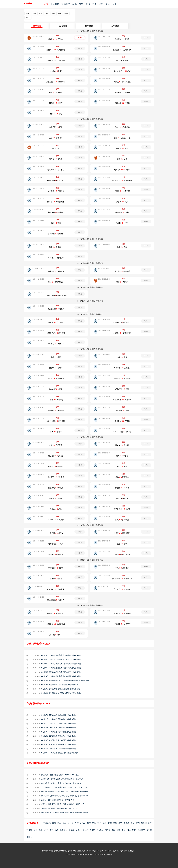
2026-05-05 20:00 (38, 597)
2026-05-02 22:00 (38, 418)
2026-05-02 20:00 (104, 376)
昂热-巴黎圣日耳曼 (122, 138)
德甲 (53, 13)
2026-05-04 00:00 (38, 530)
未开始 (146, 38)
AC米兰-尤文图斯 (56, 258)
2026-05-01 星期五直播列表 (91, 314)
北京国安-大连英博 (122, 624)
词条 (94, 4)
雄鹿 (89, 823)
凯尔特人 (63, 830)
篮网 (138, 823)
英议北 (79, 830)
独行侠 (144, 823)
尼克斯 (126, 823)
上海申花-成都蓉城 (56, 344)
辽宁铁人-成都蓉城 (122, 589)
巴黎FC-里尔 (122, 223)
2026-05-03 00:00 (38, 442)
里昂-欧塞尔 (122, 60)
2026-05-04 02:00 (38, 541)
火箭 (54, 823)
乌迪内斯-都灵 (56, 389)
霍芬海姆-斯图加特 (56, 410)
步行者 (71, 823)
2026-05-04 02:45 (104, 541)
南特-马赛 (56, 357)
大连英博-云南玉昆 (56, 191)
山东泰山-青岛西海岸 (122, 333)
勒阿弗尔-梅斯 (122, 212)
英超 (34, 13)
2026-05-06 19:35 (38, 621)
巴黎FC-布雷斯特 (56, 520)
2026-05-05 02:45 (104, 565)
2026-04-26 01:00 (104, 135)
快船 (105, 823)
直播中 (80, 38)
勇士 (59, 823)
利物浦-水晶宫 (56, 103)
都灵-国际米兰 (56, 247)
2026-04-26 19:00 (38, 178)
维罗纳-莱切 (122, 148)
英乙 (56, 830)
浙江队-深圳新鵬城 (56, 378)
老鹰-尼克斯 (122, 282)
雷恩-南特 (56, 223)
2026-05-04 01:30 (104, 530)
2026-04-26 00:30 (104, 124)
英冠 (113, 830)
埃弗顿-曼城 (56, 579)
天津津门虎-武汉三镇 (56, 333)
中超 (66, 13)
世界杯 (29, 830)
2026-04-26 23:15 (104, 209)
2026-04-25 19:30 (38, 47)
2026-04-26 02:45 (104, 146)
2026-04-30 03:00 (38, 306)
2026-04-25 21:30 (104, 68)
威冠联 (149, 830)
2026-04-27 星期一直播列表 (91, 239)
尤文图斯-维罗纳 (56, 533)
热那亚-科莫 (122, 202)
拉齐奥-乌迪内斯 (122, 271)
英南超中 (141, 830)
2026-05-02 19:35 (38, 376)
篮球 (150, 823)
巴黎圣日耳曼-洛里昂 (122, 432)
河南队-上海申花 (122, 191)
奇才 (77, 823)
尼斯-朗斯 (122, 466)
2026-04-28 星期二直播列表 (91, 263)
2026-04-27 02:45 (104, 244)
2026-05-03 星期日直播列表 (91, 437)
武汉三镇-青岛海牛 (122, 613)
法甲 (60, 13)
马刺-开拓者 (56, 39)
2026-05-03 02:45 (38, 464)
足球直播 (55, 4)
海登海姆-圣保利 (122, 92)
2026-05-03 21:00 (104, 474)
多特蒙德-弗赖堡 (56, 234)
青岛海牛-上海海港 (122, 368)
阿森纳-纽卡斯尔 (122, 127)
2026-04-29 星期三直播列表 (91, 287)
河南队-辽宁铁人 (56, 322)
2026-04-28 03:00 (38, 279)
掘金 (133, 823)
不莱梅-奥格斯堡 (56, 400)
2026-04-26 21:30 (38, 209)
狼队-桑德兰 (56, 432)
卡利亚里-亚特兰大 (56, 271)
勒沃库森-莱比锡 (56, 456)
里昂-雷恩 (122, 544)
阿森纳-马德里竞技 (56, 613)
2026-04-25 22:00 (38, 100)
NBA (28, 18)
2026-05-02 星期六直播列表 (91, 349)
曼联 (120, 823)
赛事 (108, 4)
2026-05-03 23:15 (38, 506)
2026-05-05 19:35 (38, 586)
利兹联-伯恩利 (56, 368)
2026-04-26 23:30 (38, 231)
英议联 (71, 830)
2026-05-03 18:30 (38, 474)
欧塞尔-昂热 (56, 509)
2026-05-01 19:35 (38, 330)
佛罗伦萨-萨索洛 (122, 170)
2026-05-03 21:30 (38, 496)
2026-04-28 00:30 (38, 268)
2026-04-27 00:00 (38, 244)
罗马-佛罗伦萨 (122, 568)
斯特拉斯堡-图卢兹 (122, 509)
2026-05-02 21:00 (38, 386)
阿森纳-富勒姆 (122, 445)
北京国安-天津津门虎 (122, 50)
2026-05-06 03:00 (38, 611)
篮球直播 (66, 4)
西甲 (41, 13)
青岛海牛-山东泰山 (56, 170)
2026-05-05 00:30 (38, 565)
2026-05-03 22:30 (104, 496)
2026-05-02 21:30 (104, 386)
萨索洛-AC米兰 (122, 488)
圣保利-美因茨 (56, 498)
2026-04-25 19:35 (104, 47)
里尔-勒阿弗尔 (122, 477)
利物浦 (107, 830)
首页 (46, 4)
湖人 (99, 823)
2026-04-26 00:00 (38, 124)
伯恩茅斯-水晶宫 (56, 488)
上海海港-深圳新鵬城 (56, 624)
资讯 (88, 4)
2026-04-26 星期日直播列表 (91, 119)
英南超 (86, 830)
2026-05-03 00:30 (104, 442)
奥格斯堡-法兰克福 (56, 82)
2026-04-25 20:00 (38, 58)
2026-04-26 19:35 (38, 188)
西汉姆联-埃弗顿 (122, 103)
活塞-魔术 (56, 148)
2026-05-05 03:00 (38, 576)
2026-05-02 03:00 (38, 365)
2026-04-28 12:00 (104, 279)
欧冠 (28, 13)
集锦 (81, 4)
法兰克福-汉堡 (122, 410)
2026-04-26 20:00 (104, 188)
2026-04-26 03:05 (38, 156)
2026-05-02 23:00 (104, 429)
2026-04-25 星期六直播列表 (91, 31)
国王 (64, 823)
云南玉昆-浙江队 (56, 635)
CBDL (29, 837)
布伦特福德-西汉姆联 (56, 421)
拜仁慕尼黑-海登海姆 (122, 400)
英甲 (51, 830)
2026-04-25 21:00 (104, 58)
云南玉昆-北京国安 (122, 378)
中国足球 (47, 823)
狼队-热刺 (56, 114)
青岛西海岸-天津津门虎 (122, 579)
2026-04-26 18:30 (104, 167)
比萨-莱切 (122, 357)
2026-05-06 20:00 (38, 632)
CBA (134, 830)
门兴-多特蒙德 (122, 520)
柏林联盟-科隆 (122, 389)
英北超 (93, 830)
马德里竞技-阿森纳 (56, 309)
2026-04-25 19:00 (104, 36)
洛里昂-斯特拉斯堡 (56, 202)
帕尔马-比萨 (56, 71)
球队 (101, 4)
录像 (75, 4)
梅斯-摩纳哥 (122, 456)
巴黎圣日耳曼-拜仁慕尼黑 (56, 295)
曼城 (115, 823)
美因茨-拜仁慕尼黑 (122, 82)
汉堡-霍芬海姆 (56, 138)
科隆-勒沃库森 (56, 92)
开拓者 (83, 823)
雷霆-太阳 (122, 159)
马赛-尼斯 (122, 247)
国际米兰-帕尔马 (56, 554)
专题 (114, 4)
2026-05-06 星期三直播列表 (91, 605)
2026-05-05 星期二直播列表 (91, 560)
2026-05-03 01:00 (104, 453)
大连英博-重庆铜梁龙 (122, 322)
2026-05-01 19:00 (38, 319)
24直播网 (28, 3)
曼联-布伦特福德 (56, 282)
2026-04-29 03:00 (38, 293)
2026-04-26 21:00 (38, 199)
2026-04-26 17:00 (38, 167)
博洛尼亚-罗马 (56, 127)
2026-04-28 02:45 (104, 268)
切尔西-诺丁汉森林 (122, 554)
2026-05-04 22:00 (104, 552)
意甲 (47, 13)
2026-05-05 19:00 (104, 576)
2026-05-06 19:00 (104, 611)
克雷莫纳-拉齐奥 (56, 568)
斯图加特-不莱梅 (56, 212)
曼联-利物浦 (122, 498)
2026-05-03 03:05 (104, 464)
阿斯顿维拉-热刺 (56, 544)
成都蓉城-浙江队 (122, 39)
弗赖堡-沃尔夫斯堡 (122, 533)
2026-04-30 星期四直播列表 (91, 301)
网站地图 (110, 854)
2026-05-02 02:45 (38, 354)
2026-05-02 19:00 (104, 365)
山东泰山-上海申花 (56, 589)
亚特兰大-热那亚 (56, 466)
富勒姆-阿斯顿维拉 (56, 50)
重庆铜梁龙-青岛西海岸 (122, 180)
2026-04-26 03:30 (104, 156)
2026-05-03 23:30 (104, 517)
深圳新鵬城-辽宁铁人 (56, 180)
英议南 (100, 830)
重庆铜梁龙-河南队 (56, 600)
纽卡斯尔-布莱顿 (122, 421)
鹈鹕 (110, 823)
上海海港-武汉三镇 (56, 60)
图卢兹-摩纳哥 (56, 159)
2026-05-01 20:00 (38, 341)
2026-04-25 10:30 (38, 36)
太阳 (94, 823)
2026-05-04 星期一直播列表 (91, 525)
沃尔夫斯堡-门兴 (122, 71)
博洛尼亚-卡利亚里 (56, 477)
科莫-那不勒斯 (56, 445)
